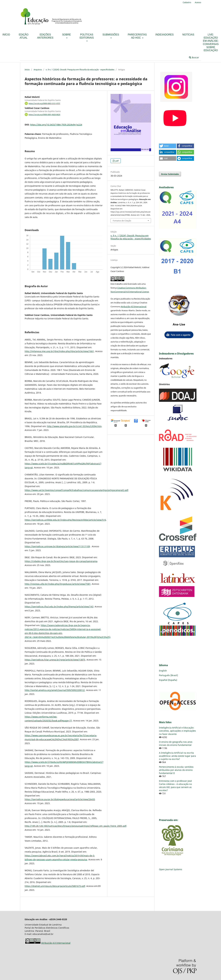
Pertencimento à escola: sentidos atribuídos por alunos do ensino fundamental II (176, 770)
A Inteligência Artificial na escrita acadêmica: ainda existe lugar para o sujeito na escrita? (177, 756)
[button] (168, 146)
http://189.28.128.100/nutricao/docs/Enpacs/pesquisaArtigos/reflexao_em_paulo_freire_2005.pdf (76, 826)
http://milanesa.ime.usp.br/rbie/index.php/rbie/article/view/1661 (59, 351)
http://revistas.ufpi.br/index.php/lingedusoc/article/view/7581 (58, 584)
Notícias (188, 35)
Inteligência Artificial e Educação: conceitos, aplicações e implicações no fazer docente (177, 731)
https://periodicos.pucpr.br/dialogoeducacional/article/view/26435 (60, 799)
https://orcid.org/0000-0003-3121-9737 (44, 103)
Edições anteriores (45, 36)
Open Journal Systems (171, 869)
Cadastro (187, 2)
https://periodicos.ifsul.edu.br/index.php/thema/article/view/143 (59, 607)
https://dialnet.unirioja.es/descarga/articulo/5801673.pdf (55, 886)
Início (27, 70)
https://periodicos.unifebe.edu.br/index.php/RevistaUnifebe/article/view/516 (65, 520)
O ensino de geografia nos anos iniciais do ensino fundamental (176, 743)
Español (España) (168, 680)
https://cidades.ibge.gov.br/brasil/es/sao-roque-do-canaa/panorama (61, 561)
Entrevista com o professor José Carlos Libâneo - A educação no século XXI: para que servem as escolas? (175, 786)
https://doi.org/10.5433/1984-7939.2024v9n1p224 (56, 125)
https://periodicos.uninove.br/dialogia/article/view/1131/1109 (57, 546)
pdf (117, 161)
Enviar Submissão (170, 174)
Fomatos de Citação (122, 221)
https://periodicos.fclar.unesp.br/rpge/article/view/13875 (55, 660)
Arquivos (38, 70)
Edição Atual (24, 36)
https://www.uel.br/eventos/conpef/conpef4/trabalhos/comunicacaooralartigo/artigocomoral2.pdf (76, 490)
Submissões (111, 35)
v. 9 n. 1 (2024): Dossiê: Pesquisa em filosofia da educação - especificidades (80, 70)
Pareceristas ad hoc (137, 36)
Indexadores (164, 35)
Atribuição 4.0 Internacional (133, 307)
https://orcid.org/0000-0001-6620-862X (44, 115)
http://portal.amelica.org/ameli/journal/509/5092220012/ (55, 690)
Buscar (194, 57)
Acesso (198, 2)
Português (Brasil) (168, 675)
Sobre (67, 35)
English (163, 671)
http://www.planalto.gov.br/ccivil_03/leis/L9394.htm (74, 426)
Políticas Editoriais (87, 36)
